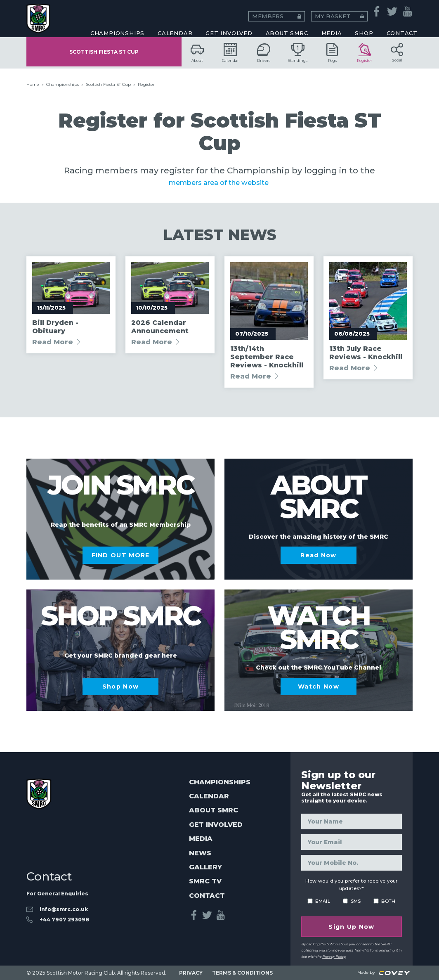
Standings (298, 53)
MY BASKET (358, 8)
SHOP (364, 27)
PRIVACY (191, 973)
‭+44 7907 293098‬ (64, 915)
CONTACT (402, 27)
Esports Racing (221, 15)
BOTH (388, 901)
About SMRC (287, 27)
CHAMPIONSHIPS (117, 27)
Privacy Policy (334, 956)
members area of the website (220, 182)
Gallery (205, 867)
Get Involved (229, 27)
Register (365, 53)
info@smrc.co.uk (64, 904)
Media (201, 839)
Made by (384, 972)
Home (33, 84)
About (197, 53)
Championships (63, 84)
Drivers (264, 53)
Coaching (86, 15)
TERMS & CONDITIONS (242, 973)
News (200, 853)
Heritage (86, 15)
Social (397, 53)
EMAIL (323, 901)
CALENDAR (175, 27)
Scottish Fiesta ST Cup (104, 53)
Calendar (230, 53)
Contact (207, 896)
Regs (332, 53)
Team (221, 15)
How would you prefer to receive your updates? (352, 885)
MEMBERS (311, 8)
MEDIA (332, 27)
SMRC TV (205, 881)
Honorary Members (358, 15)
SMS (356, 901)
